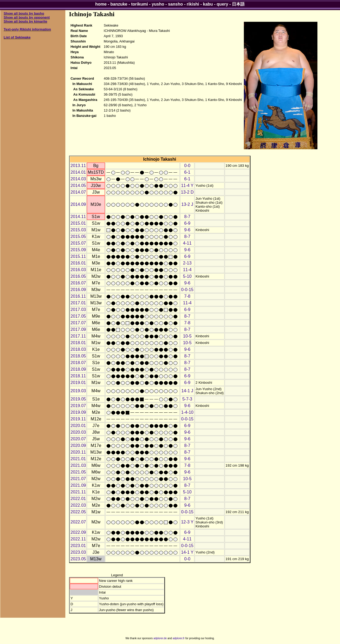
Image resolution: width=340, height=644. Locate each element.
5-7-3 (187, 399)
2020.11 (78, 452)
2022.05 (78, 512)
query (223, 4)
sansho (175, 4)
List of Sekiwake (17, 37)
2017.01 (78, 303)
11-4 (187, 270)
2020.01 (78, 426)
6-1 (187, 172)
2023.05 (78, 559)
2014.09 (78, 204)
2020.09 (78, 445)
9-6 (187, 230)
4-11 (187, 243)
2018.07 (78, 363)
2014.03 (78, 179)
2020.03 (78, 432)
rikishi (193, 4)
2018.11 (78, 376)
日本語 (238, 4)
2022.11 (78, 539)
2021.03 (78, 465)
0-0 (187, 166)
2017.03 (78, 310)
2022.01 (78, 499)
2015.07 (78, 243)
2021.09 (78, 485)
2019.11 (78, 419)
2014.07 (78, 192)
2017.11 (78, 336)
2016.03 (78, 270)
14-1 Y (187, 552)
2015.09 (78, 250)
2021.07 (78, 479)
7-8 (187, 296)
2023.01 (78, 546)
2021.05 (78, 472)
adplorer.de (160, 638)
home (101, 4)
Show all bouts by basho (24, 13)
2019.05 (78, 399)
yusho (158, 4)
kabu (208, 4)
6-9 (187, 223)
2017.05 (78, 316)
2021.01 (78, 459)
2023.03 (78, 552)
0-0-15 (187, 290)
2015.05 (78, 236)
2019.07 (78, 406)
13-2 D (187, 192)
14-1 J (187, 391)
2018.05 (78, 356)
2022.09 (78, 532)
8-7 (187, 217)
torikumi (140, 4)
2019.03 (78, 391)
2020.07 (78, 439)
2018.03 (78, 349)
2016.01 (78, 263)
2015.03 (78, 230)
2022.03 (78, 505)
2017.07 (78, 323)
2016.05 (78, 276)
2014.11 (78, 217)
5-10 (187, 276)
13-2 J (187, 204)
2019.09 (78, 412)
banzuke (119, 4)
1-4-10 (187, 412)
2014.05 (78, 185)
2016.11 (78, 296)
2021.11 (78, 492)
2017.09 (78, 329)
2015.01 (78, 223)
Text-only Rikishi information (27, 29)
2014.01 (78, 172)
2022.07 (78, 522)
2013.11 (78, 166)
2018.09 (78, 369)
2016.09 (78, 290)
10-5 (187, 336)
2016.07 (78, 283)
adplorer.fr (179, 638)
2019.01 (78, 383)
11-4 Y (187, 185)
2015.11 (78, 256)
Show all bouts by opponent (27, 17)
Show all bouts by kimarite (25, 21)
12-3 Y (187, 522)
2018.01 (78, 343)
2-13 (187, 263)
